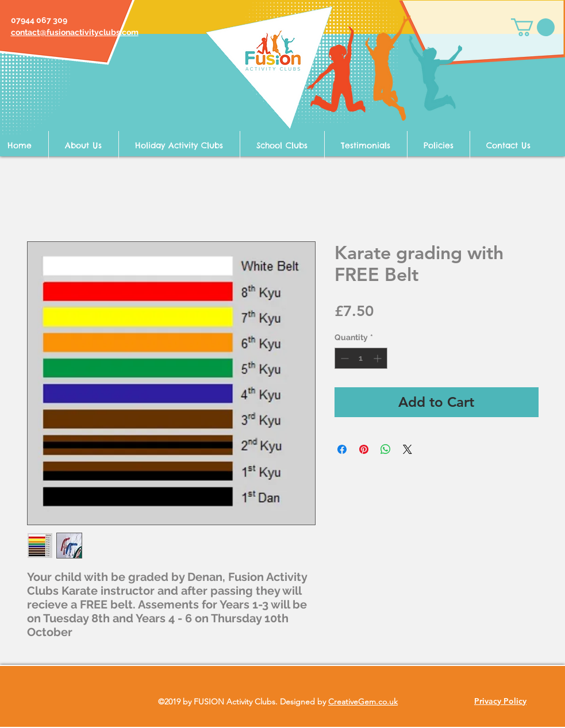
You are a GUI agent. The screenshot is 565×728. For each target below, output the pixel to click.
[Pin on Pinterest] (364, 449)
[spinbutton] (361, 358)
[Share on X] (408, 449)
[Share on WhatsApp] (386, 449)
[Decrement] (343, 358)
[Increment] (378, 358)
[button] (533, 27)
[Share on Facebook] (342, 449)
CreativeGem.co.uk (363, 702)
